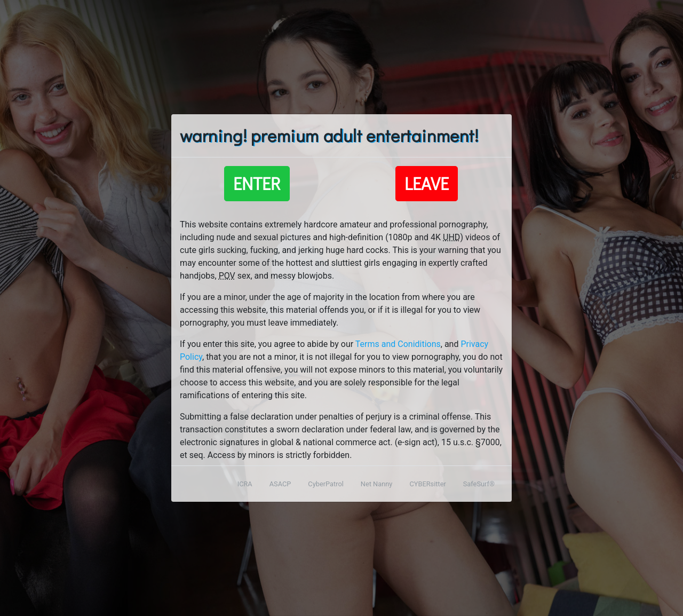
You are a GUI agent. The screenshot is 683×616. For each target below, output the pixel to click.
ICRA (245, 484)
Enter (257, 183)
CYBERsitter (427, 484)
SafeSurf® (479, 484)
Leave (427, 183)
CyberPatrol (325, 484)
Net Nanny (377, 484)
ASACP (280, 484)
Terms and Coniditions (398, 344)
